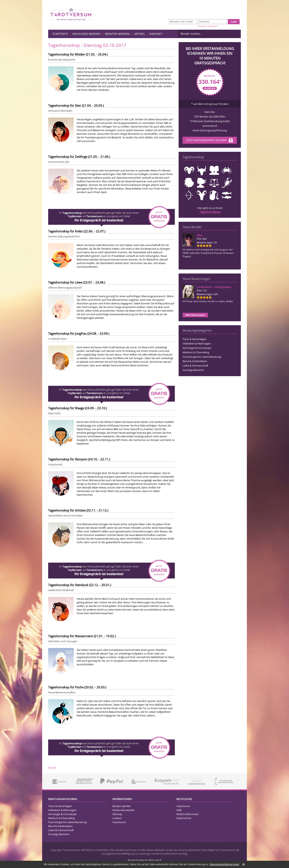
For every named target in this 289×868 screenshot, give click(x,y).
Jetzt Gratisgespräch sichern (210, 141)
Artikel (139, 34)
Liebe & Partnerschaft (195, 366)
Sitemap (117, 814)
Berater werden (117, 34)
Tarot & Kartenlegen (195, 339)
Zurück (52, 768)
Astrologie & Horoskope (197, 348)
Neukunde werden (86, 34)
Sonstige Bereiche (193, 370)
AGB (179, 810)
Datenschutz (184, 818)
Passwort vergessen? (208, 26)
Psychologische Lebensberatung (202, 357)
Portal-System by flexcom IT (145, 860)
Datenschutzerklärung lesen (224, 864)
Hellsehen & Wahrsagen (197, 343)
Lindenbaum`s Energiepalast (214, 287)
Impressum (119, 822)
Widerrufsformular (187, 814)
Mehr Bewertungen (195, 315)
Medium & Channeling (196, 352)
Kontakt (156, 34)
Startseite (60, 34)
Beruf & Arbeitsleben (195, 361)
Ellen (199, 235)
